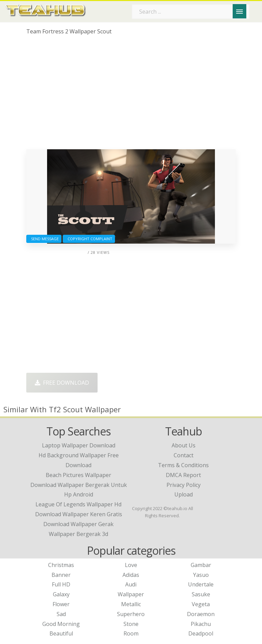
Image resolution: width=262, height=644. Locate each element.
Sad (61, 614)
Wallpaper (131, 594)
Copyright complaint (89, 239)
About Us (184, 445)
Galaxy (61, 594)
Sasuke (201, 594)
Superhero (131, 614)
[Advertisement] (131, 95)
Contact (184, 455)
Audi (131, 584)
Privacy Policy (184, 485)
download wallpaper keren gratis (79, 514)
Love (131, 565)
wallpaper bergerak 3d (78, 534)
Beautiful (61, 633)
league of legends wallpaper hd (78, 504)
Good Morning (61, 624)
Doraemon (201, 614)
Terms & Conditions (183, 465)
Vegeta (201, 604)
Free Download (62, 383)
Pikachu (201, 624)
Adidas (131, 575)
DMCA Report (183, 475)
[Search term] (191, 12)
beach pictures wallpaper (78, 475)
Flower (61, 604)
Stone (131, 624)
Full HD (61, 584)
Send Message (44, 239)
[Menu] (239, 11)
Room (131, 633)
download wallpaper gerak (78, 524)
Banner (61, 575)
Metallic (131, 604)
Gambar (201, 565)
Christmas (61, 565)
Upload (184, 494)
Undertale (201, 584)
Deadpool (201, 633)
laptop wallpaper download (79, 445)
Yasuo (201, 575)
